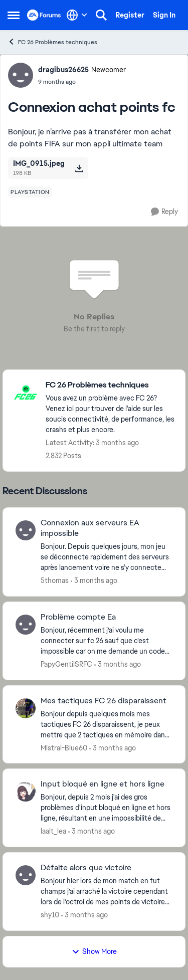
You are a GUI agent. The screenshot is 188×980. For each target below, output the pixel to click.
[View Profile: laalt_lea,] (26, 792)
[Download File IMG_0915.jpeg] (79, 168)
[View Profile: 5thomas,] (26, 530)
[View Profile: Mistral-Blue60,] (26, 708)
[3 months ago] (94, 581)
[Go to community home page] (44, 15)
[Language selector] (77, 15)
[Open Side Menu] (14, 15)
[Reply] (164, 212)
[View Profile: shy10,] (26, 875)
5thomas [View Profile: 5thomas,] (55, 580)
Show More (94, 951)
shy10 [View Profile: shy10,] (50, 915)
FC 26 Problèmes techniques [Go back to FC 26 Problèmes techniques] (52, 42)
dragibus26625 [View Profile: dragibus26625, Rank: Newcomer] (63, 70)
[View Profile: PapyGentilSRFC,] (26, 625)
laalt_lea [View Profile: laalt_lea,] (53, 831)
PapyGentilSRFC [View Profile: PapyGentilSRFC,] (66, 664)
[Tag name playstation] (30, 192)
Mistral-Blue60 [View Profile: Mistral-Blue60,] (64, 747)
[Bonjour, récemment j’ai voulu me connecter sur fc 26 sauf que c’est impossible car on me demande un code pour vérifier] (107, 641)
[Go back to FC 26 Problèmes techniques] (110, 385)
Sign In (164, 15)
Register (130, 15)
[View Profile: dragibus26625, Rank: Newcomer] (21, 75)
